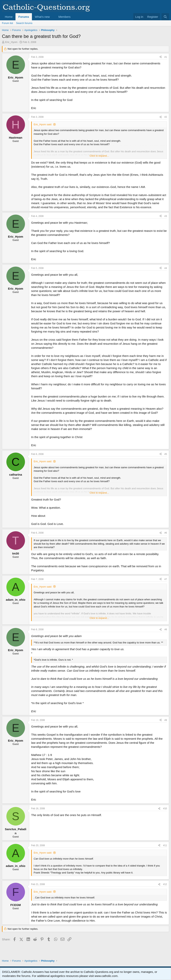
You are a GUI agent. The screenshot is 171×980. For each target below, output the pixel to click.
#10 (165, 809)
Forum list (7, 23)
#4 (166, 268)
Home (9, 17)
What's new (42, 17)
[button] (53, 17)
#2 (166, 117)
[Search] (165, 17)
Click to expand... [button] (99, 156)
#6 (166, 533)
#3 (166, 216)
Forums (24, 17)
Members (65, 17)
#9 (166, 720)
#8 (166, 629)
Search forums (24, 23)
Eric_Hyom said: (43, 124)
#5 (166, 454)
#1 (166, 57)
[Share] (161, 57)
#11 (165, 845)
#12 (165, 884)
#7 (166, 579)
